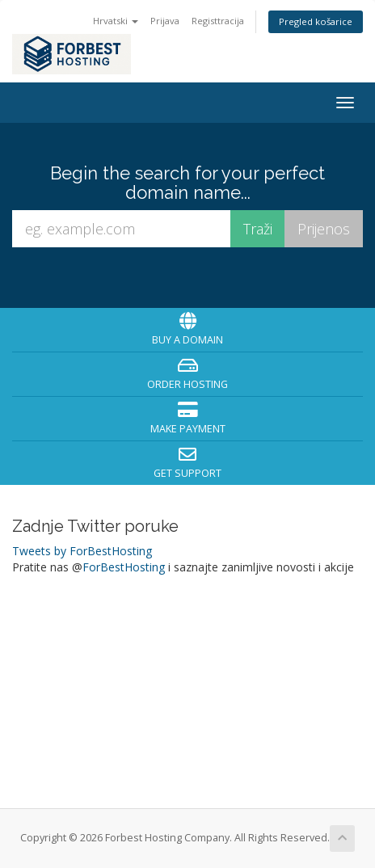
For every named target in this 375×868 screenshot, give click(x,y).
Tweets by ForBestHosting (82, 551)
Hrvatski (116, 21)
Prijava (165, 21)
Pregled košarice (316, 21)
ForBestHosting (124, 567)
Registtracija (218, 21)
